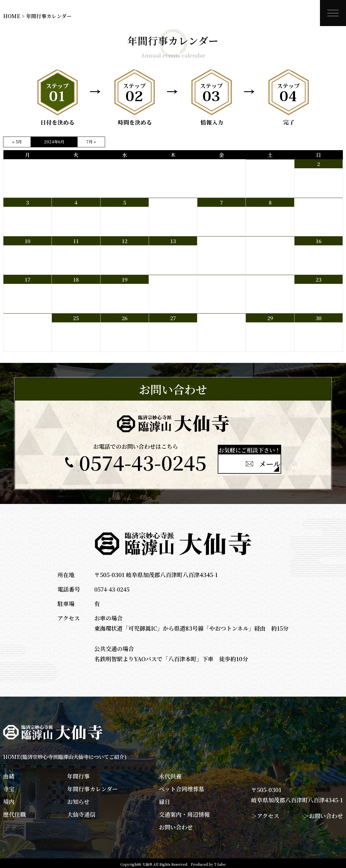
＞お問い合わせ (323, 813)
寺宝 (9, 787)
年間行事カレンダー (92, 787)
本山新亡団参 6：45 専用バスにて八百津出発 (27, 331)
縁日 (165, 799)
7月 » (91, 142)
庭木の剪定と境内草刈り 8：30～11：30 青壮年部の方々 (220, 292)
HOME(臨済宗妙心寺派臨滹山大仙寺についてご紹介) (65, 754)
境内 (9, 799)
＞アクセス (265, 813)
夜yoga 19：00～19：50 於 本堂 (221, 254)
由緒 (9, 774)
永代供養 (170, 774)
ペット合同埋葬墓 (181, 787)
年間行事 (78, 774)
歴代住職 (14, 812)
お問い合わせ (176, 825)
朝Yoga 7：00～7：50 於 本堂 (318, 212)
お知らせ (78, 799)
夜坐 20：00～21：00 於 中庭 (172, 215)
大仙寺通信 (81, 812)
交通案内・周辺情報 (184, 812)
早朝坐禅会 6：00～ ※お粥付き (270, 176)
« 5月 (17, 142)
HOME (12, 16)
